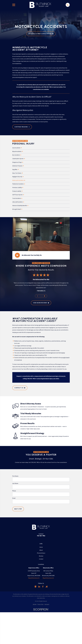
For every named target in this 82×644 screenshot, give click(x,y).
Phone (14, 491)
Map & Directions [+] (34, 578)
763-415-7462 (41, 536)
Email (14, 498)
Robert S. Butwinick (29, 68)
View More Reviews (41, 303)
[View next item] (44, 296)
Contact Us (20, 388)
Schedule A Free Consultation (41, 34)
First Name (15, 476)
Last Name (15, 483)
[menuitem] (41, 148)
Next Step (18, 509)
